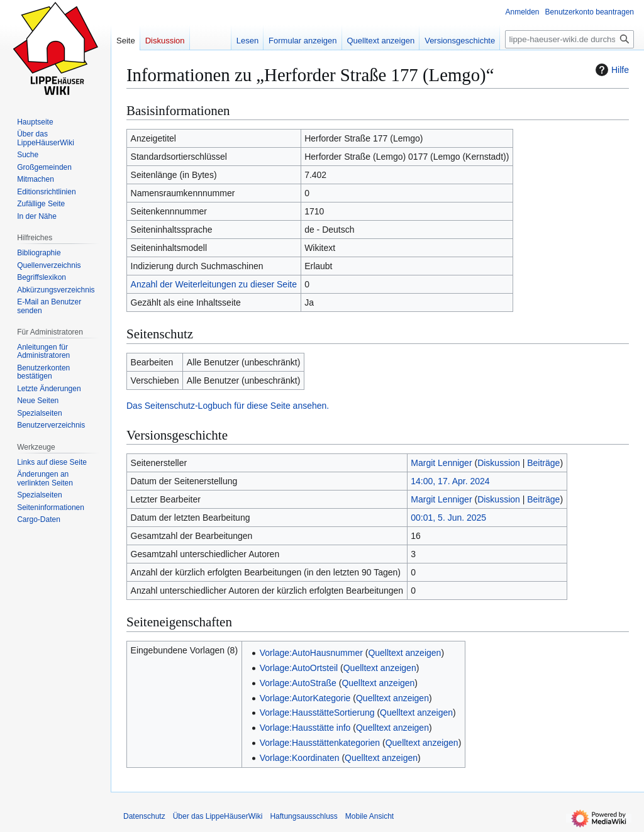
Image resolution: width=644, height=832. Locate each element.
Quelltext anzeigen (404, 653)
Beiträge (543, 463)
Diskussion (499, 463)
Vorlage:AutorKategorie (305, 698)
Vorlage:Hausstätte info (305, 728)
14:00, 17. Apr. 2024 (450, 481)
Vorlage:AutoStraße (298, 683)
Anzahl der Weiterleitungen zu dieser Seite (214, 284)
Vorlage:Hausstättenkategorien (320, 743)
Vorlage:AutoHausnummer (311, 653)
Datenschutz (144, 816)
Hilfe (611, 70)
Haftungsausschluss (303, 816)
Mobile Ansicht (369, 816)
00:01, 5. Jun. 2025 (448, 518)
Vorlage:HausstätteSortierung (317, 713)
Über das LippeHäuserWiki (218, 816)
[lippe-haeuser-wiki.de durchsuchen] (569, 39)
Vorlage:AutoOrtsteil (299, 668)
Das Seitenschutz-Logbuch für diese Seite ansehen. (228, 406)
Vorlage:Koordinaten (300, 758)
